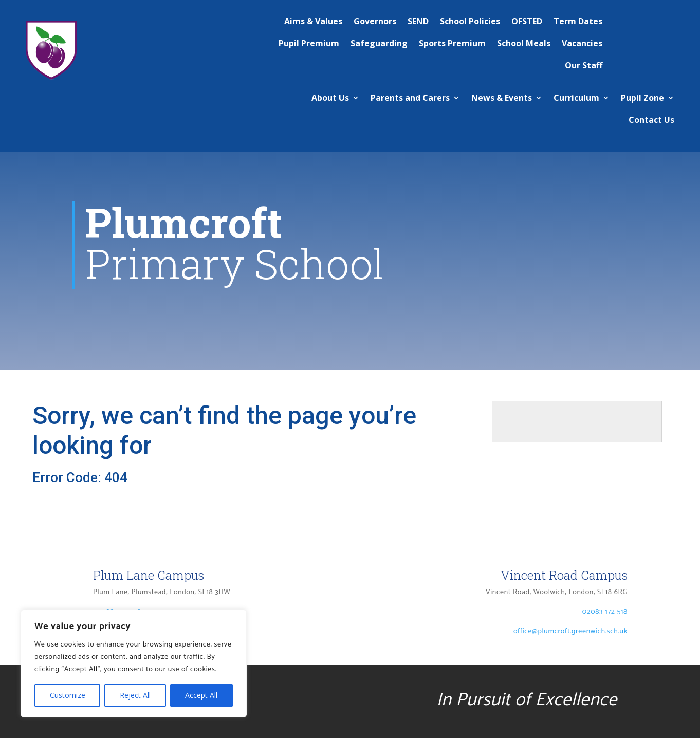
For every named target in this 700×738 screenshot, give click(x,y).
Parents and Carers (410, 98)
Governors (375, 21)
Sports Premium (452, 43)
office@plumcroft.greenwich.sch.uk (570, 642)
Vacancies (582, 43)
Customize (68, 695)
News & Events (502, 98)
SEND (418, 21)
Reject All (135, 695)
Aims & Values (313, 21)
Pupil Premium (309, 43)
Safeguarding (379, 43)
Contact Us (651, 120)
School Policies (470, 21)
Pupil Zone (642, 98)
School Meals (524, 43)
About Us (330, 98)
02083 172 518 (605, 622)
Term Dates (578, 21)
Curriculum (576, 98)
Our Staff (584, 65)
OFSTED (527, 21)
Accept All (201, 695)
